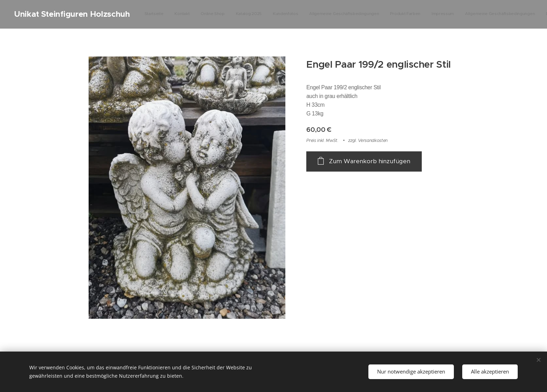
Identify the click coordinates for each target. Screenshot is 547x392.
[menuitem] (358, 14)
